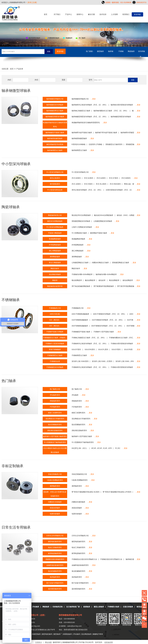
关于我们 (57, 14)
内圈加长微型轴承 (78, 502)
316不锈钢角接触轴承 (80, 320)
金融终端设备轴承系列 (80, 565)
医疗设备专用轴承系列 (80, 583)
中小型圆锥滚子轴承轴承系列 (83, 442)
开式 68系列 (126, 178)
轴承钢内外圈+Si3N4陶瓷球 (106, 274)
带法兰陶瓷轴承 (55, 263)
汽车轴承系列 (77, 407)
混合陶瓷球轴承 (55, 274)
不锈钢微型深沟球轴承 (55, 367)
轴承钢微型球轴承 (16, 91)
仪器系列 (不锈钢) (95, 144)
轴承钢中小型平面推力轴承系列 (55, 436)
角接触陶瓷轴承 (55, 239)
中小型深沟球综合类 (55, 190)
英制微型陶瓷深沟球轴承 (81, 221)
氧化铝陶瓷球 (114, 280)
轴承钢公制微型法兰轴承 (81, 111)
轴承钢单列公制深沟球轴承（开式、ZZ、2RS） (90, 105)
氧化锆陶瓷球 (77, 280)
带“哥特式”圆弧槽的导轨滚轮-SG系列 (86, 492)
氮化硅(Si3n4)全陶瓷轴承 (104, 215)
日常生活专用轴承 (16, 527)
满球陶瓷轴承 (77, 257)
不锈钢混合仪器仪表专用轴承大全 (84, 559)
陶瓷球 (55, 280)
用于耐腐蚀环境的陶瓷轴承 (104, 286)
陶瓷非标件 (76, 268)
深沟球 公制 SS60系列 (80, 361)
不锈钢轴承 (11, 300)
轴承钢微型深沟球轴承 (55, 105)
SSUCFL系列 (103, 349)
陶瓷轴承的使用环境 (55, 286)
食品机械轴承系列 (78, 571)
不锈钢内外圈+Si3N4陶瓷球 (82, 274)
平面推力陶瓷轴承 (55, 233)
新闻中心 (80, 14)
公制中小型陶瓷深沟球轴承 (82, 227)
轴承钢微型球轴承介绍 (80, 99)
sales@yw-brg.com (74, 626)
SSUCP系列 (76, 349)
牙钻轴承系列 (55, 395)
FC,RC (118, 448)
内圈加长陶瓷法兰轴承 (100, 263)
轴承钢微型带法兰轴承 (55, 111)
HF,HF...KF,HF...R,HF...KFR (101, 448)
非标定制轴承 (12, 466)
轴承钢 (111, 51)
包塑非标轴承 (77, 514)
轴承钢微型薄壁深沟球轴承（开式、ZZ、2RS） (90, 117)
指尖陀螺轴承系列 (78, 425)
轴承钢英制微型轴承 (79, 138)
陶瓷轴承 (131, 51)
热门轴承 (9, 381)
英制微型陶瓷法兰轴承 (121, 263)
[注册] (35, 2)
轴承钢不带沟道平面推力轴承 (106, 133)
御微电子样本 (98, 634)
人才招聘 (114, 14)
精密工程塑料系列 (78, 413)
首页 (46, 14)
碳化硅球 (102, 280)
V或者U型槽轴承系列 (80, 480)
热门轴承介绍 (77, 389)
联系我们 (126, 14)
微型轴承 (100, 51)
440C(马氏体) (55, 314)
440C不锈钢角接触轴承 (81, 314)
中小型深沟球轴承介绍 (80, 172)
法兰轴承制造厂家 (73, 607)
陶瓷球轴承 (11, 207)
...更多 (93, 99)
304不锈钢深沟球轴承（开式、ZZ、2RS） (107, 326)
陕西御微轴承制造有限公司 (70, 615)
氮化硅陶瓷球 (90, 280)
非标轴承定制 (58, 607)
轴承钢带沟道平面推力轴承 (82, 133)
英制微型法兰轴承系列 (114, 144)
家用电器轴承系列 (78, 553)
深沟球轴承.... (141, 52)
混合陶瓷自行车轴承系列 (81, 419)
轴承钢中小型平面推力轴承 (82, 436)
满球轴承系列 (77, 486)
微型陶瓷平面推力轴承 (99, 233)
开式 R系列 (88, 184)
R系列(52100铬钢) (79, 144)
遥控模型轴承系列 (78, 589)
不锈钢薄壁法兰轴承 (79, 355)
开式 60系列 (76, 178)
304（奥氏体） (55, 326)
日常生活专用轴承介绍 (80, 536)
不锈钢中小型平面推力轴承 (104, 332)
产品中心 (69, 14)
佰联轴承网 (108, 642)
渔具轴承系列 (77, 577)
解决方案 (91, 14)
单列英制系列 (55, 184)
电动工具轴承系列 (78, 547)
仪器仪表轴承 (128, 607)
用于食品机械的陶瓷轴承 (81, 286)
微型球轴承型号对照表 (55, 144)
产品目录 (20, 69)
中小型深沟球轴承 (16, 164)
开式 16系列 (76, 184)
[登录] (30, 2)
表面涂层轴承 (77, 508)
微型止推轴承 (99, 607)
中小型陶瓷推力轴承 (79, 233)
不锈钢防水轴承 (113, 607)
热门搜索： (90, 51)
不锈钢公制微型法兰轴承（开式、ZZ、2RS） (89, 338)
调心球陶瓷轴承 (78, 251)
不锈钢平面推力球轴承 (55, 332)
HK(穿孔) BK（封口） (80, 448)
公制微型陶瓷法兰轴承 (80, 263)
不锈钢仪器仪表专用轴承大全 (111, 559)
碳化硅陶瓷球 (128, 280)
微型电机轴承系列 (78, 542)
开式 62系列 (89, 178)
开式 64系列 (101, 178)
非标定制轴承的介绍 (79, 474)
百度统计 (39, 642)
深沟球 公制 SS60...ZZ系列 (102, 361)
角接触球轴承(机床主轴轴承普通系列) (86, 123)
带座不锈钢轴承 (55, 349)
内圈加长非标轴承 (55, 502)
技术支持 (103, 14)
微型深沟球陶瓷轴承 (55, 221)
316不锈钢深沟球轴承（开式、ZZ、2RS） (108, 320)
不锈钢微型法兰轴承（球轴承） (55, 338)
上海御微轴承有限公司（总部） (33, 615)
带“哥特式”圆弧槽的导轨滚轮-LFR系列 (117, 492)
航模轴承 (87, 607)
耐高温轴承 (141, 607)
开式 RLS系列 (101, 184)
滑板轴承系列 (77, 401)
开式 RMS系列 (115, 184)
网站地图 (48, 642)
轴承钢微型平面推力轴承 (55, 133)
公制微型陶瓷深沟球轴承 (103, 221)
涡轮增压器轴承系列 (79, 430)
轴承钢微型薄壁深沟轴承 (55, 117)
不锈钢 (121, 51)
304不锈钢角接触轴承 (80, 326)
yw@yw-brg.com (34, 626)
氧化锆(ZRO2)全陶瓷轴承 (81, 215)
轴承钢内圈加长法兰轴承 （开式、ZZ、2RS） (111, 111)
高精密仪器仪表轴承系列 (55, 559)
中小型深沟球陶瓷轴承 (55, 227)
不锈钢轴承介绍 (78, 308)
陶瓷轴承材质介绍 (55, 215)
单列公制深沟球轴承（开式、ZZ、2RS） (87, 190)
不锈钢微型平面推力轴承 (81, 332)
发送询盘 (137, 14)
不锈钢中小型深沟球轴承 (55, 344)
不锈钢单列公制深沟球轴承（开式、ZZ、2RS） (90, 344)
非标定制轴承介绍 (55, 474)
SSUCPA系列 (90, 349)
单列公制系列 (55, 178)
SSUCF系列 (116, 349)
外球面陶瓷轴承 (78, 245)
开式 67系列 (114, 178)
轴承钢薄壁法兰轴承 (79, 150)
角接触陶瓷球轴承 (78, 239)
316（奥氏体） (55, 320)
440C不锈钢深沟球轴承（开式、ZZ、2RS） (109, 314)
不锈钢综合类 (55, 361)
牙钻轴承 (75, 395)
